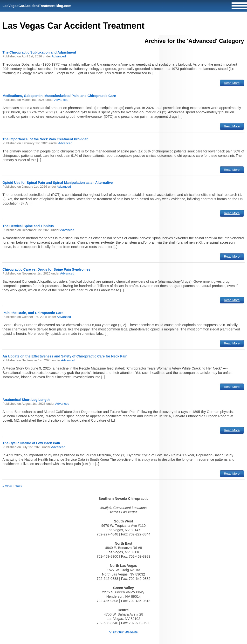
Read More (232, 83)
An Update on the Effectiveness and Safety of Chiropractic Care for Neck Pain (65, 356)
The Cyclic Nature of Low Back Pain (31, 443)
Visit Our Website (124, 632)
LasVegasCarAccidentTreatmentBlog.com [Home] (37, 6)
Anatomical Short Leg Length (26, 400)
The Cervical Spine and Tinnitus (28, 226)
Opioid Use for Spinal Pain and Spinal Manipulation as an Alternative (58, 183)
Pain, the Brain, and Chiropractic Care (33, 313)
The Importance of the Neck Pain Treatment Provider (45, 139)
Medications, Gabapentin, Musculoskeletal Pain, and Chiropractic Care (59, 96)
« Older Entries (12, 486)
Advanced (59, 56)
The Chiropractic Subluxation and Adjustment (39, 52)
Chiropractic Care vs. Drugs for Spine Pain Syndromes (46, 269)
